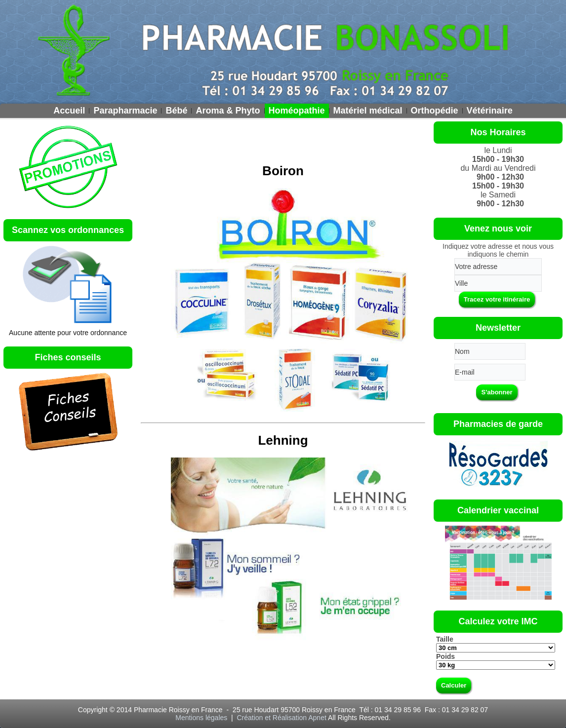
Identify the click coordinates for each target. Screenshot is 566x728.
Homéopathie (297, 111)
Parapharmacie (125, 111)
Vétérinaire (490, 111)
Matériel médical (368, 111)
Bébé (176, 111)
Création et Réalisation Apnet (281, 718)
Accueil (69, 111)
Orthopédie (435, 111)
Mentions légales (202, 718)
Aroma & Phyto (228, 111)
